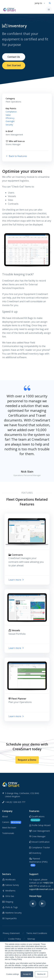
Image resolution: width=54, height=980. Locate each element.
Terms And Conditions (37, 933)
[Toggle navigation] (49, 9)
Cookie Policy (14, 939)
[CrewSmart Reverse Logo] (11, 784)
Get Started (14, 65)
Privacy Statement (11, 933)
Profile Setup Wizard (40, 825)
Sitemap (31, 939)
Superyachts (9, 918)
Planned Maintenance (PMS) (38, 862)
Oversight (10, 121)
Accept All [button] (27, 974)
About (5, 816)
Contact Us (14, 57)
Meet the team (9, 828)
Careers (12, 822)
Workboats (9, 880)
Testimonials (8, 833)
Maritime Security (12, 913)
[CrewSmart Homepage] (10, 9)
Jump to (38, 3)
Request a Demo (27, 760)
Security (9, 125)
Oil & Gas (8, 896)
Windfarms (9, 891)
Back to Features (16, 156)
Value (8, 115)
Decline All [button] (41, 974)
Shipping (8, 902)
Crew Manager (37, 836)
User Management (40, 831)
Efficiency (10, 118)
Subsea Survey (11, 885)
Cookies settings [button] (13, 974)
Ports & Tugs (10, 907)
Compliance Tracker (40, 847)
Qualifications (37, 818)
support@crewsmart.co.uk (41, 889)
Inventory (35, 853)
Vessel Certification (39, 842)
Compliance (11, 112)
